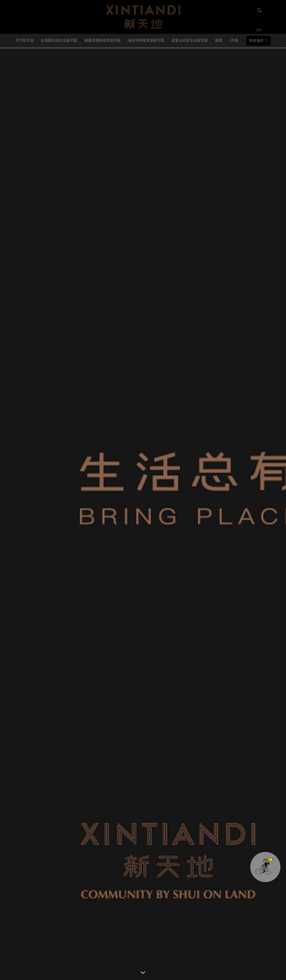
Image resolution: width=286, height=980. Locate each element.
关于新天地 (24, 40)
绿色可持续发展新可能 (146, 40)
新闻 (219, 40)
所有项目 (256, 41)
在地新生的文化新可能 (59, 40)
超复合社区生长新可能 (190, 40)
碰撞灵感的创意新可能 (103, 40)
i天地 (234, 40)
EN (260, 30)
